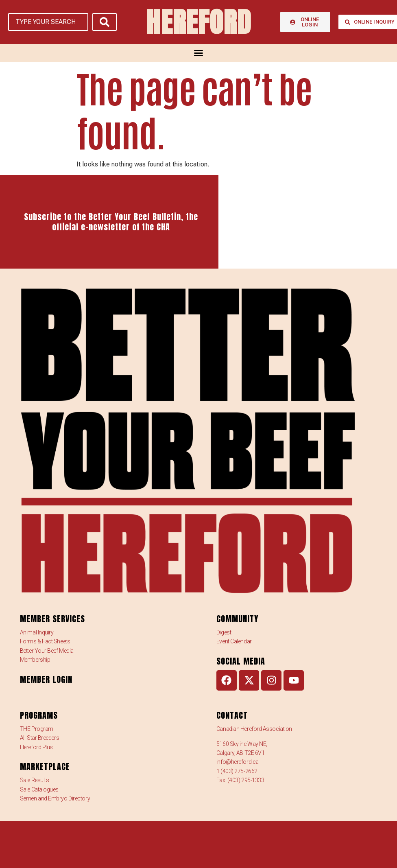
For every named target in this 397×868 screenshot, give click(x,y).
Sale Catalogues (39, 789)
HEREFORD (198, 22)
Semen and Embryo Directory (55, 798)
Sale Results (35, 780)
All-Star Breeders (39, 738)
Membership (35, 660)
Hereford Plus (36, 747)
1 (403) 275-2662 (237, 771)
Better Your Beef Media (47, 651)
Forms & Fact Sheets (45, 641)
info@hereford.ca (238, 762)
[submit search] (105, 22)
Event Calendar (234, 641)
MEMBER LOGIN (46, 679)
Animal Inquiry (37, 632)
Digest (224, 632)
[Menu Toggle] (198, 53)
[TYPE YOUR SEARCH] (48, 22)
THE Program (37, 729)
